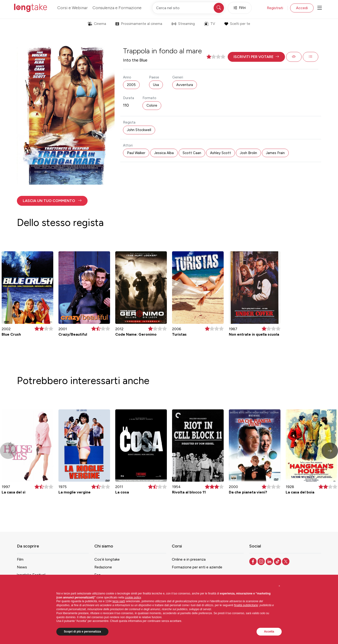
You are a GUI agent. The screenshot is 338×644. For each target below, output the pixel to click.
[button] (256, 57)
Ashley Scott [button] (221, 153)
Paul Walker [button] (136, 153)
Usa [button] (156, 85)
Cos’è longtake (107, 559)
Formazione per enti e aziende (197, 567)
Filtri (240, 8)
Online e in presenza (189, 559)
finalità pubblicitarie (246, 605)
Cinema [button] (97, 24)
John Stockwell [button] (139, 130)
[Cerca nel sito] (188, 8)
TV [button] (210, 24)
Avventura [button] (185, 85)
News (22, 567)
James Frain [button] (275, 153)
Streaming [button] (183, 24)
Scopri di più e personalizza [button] (82, 632)
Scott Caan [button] (192, 153)
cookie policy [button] (133, 597)
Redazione (103, 567)
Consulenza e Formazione (117, 8)
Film (20, 559)
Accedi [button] (302, 8)
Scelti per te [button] (237, 24)
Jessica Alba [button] (164, 153)
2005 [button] (131, 85)
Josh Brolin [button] (248, 153)
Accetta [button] (269, 632)
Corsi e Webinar (73, 8)
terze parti (119, 601)
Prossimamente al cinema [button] (139, 24)
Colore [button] (152, 105)
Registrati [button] (275, 8)
